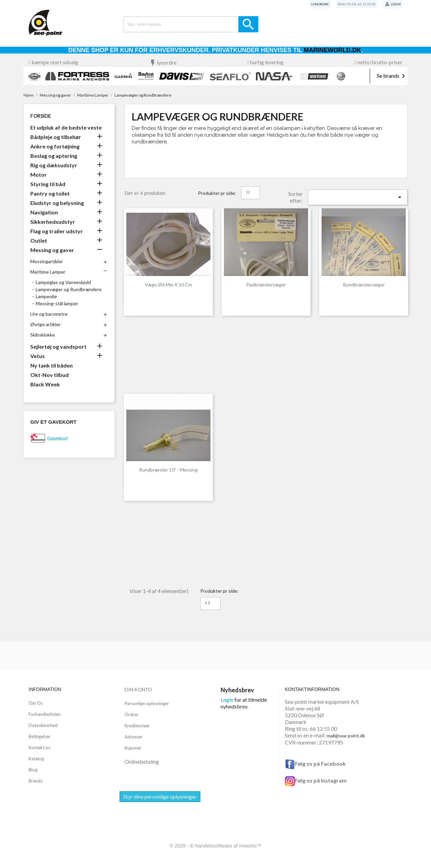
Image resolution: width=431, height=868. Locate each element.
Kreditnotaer (137, 726)
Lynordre (320, 4)
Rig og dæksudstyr (54, 165)
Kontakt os (39, 748)
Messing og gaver (52, 250)
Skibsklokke (43, 335)
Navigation (44, 212)
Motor (39, 175)
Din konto (138, 689)
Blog (33, 770)
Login (227, 700)
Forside (41, 116)
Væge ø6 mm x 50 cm (168, 285)
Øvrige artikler (45, 324)
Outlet (39, 240)
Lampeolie (46, 296)
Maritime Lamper (48, 272)
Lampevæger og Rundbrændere (69, 289)
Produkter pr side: (217, 193)
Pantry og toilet (50, 193)
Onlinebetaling (142, 761)
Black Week (45, 384)
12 (248, 192)
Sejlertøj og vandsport (58, 346)
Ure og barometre (49, 314)
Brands (36, 781)
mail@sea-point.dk (346, 736)
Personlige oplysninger (147, 703)
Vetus (38, 356)
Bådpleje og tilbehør (56, 137)
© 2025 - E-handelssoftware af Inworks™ (215, 846)
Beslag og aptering (54, 156)
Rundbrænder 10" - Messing (168, 470)
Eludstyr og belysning (57, 203)
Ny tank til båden (52, 365)
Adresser (134, 737)
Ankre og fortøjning (55, 146)
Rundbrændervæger (364, 285)
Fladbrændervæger (266, 285)
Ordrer (131, 715)
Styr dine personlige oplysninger (160, 796)
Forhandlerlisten (45, 714)
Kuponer (133, 748)
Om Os (36, 703)
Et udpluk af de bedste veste (66, 127)
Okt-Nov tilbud (49, 375)
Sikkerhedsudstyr (53, 222)
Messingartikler (47, 261)
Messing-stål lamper (57, 303)
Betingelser (40, 736)
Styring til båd (48, 184)
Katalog (36, 759)
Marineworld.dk (332, 50)
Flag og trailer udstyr (57, 231)
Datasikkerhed (43, 725)
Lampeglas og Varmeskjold (63, 282)
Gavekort (57, 438)
